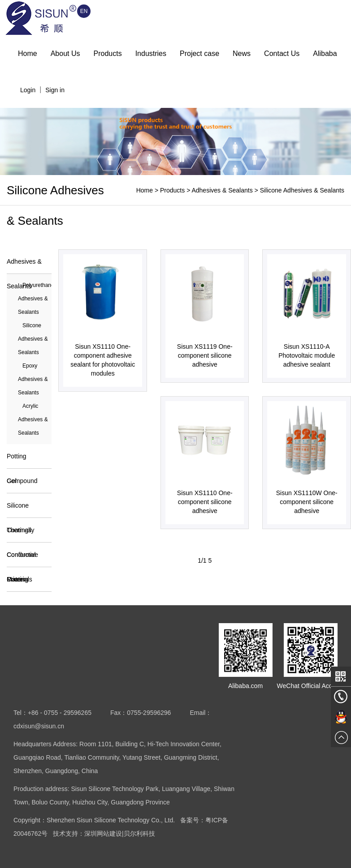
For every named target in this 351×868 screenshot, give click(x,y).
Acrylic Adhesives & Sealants (33, 419)
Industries (151, 53)
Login (28, 90)
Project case (199, 53)
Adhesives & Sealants (222, 190)
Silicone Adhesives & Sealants (302, 190)
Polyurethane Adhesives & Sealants (35, 299)
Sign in (55, 90)
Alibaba (325, 53)
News (242, 53)
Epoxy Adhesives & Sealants (33, 379)
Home (28, 53)
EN (84, 11)
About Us (65, 53)
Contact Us (282, 53)
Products (108, 53)
